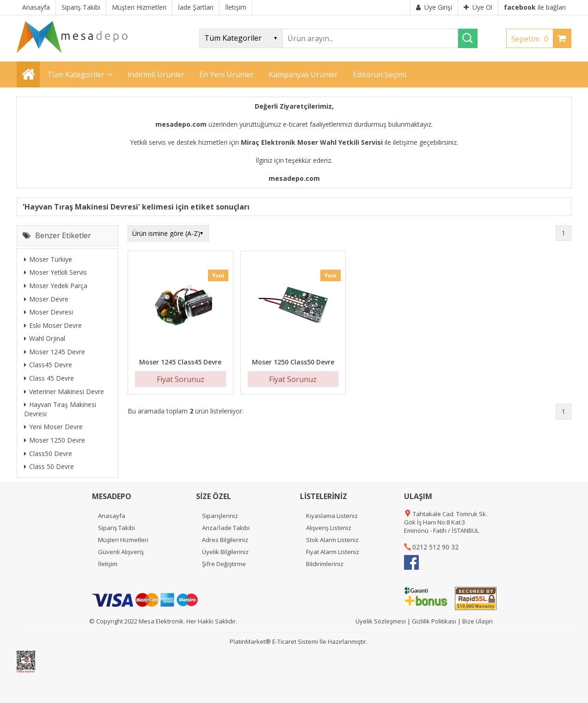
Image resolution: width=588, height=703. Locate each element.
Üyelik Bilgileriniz (225, 552)
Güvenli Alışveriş (121, 552)
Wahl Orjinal (45, 338)
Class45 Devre (48, 365)
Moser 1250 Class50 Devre (293, 362)
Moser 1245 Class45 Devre (180, 362)
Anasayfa (112, 516)
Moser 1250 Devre (55, 440)
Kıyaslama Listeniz (332, 516)
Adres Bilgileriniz (225, 540)
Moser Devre (46, 299)
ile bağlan (535, 7)
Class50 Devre (48, 453)
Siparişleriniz (220, 516)
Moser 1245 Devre (55, 352)
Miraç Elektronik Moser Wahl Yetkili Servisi (312, 142)
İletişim (108, 564)
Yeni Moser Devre (53, 427)
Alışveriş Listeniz (329, 528)
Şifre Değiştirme (224, 564)
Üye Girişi (434, 7)
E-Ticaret (284, 641)
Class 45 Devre (49, 378)
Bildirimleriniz (325, 564)
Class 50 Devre (49, 466)
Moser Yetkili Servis (55, 272)
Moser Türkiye (48, 259)
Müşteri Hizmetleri (123, 540)
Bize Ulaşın (478, 621)
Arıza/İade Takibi (226, 528)
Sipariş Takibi (116, 528)
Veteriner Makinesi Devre (64, 392)
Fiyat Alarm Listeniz (333, 552)
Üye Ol (478, 7)
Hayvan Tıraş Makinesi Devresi (60, 409)
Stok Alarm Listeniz (332, 540)
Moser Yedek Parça (56, 286)
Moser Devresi (49, 312)
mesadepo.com (181, 124)
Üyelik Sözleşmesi (381, 621)
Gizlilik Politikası (434, 621)
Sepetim (532, 39)
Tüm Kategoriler (76, 74)
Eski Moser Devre (53, 325)
